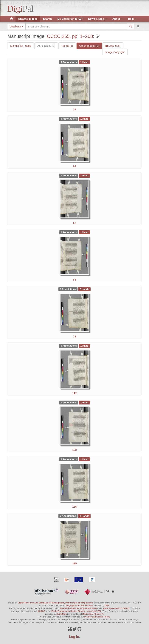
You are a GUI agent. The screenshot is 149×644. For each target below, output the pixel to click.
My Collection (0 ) (70, 19)
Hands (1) (67, 46)
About (117, 19)
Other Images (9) (89, 46)
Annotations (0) (46, 46)
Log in (74, 637)
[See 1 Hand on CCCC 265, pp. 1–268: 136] (84, 459)
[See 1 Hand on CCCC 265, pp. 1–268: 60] (84, 119)
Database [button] (16, 27)
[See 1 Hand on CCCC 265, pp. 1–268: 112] (84, 346)
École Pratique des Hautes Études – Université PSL (77, 611)
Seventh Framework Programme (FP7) (78, 608)
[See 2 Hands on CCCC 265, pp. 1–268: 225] (84, 516)
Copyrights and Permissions (79, 606)
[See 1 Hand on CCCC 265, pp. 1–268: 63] (84, 232)
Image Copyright (115, 52)
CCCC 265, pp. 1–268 (70, 36)
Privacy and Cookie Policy (97, 617)
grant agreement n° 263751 (116, 608)
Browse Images (28, 19)
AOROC (41, 611)
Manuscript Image (21, 46)
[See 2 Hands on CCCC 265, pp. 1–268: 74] (84, 289)
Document (114, 46)
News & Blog (97, 19)
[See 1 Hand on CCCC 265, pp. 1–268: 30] (84, 62)
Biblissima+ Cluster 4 (93, 614)
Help (132, 19)
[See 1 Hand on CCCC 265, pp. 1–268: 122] (84, 402)
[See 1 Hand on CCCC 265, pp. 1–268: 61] (84, 175)
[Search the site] (76, 27)
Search (48, 19)
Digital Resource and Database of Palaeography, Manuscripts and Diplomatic (55, 603)
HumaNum (62, 614)
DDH (107, 606)
